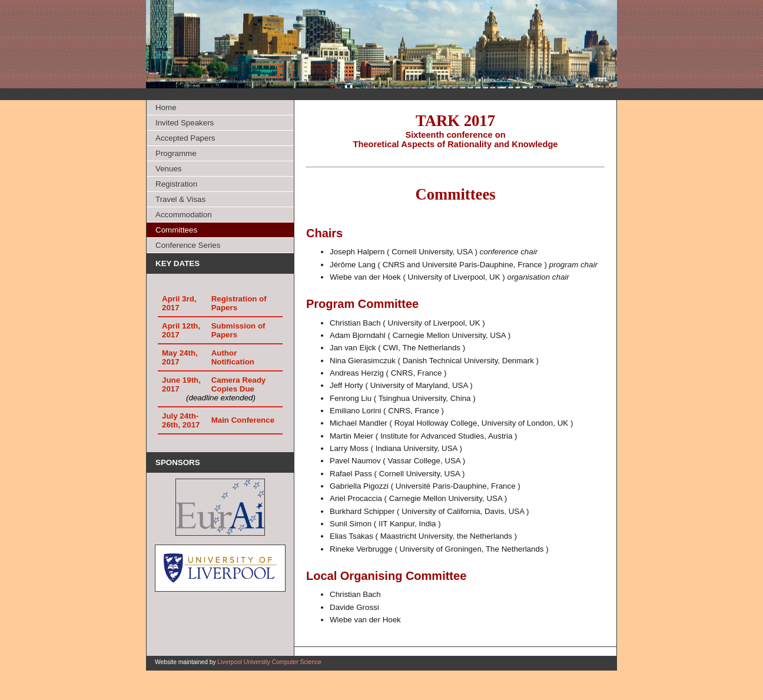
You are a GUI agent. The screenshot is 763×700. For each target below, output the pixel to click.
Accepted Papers (185, 138)
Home (166, 107)
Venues (168, 169)
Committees (176, 230)
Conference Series (188, 245)
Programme (176, 153)
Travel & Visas (180, 199)
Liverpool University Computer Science (269, 662)
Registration (176, 184)
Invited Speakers (185, 123)
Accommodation (184, 215)
